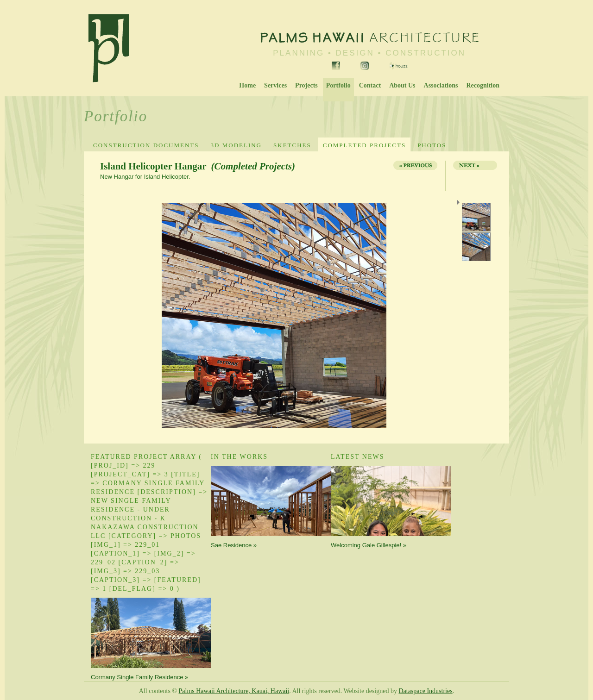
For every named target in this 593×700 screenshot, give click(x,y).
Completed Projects (364, 145)
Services (275, 85)
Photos (432, 145)
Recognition (483, 85)
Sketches (292, 145)
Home (247, 85)
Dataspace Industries (425, 691)
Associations (441, 85)
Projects (306, 85)
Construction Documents (146, 145)
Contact (370, 85)
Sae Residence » (234, 545)
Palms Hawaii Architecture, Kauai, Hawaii (234, 691)
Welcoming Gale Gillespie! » (369, 545)
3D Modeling (236, 145)
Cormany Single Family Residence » (139, 677)
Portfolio (338, 85)
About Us (402, 85)
